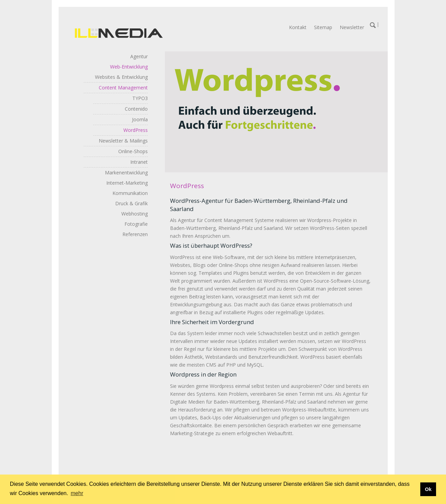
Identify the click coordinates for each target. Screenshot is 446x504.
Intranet (139, 162)
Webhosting (135, 214)
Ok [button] (428, 489)
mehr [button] (77, 493)
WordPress (136, 130)
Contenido (136, 109)
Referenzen (135, 234)
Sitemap (323, 27)
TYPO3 (140, 98)
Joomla (140, 119)
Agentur (139, 56)
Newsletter (352, 27)
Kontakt (298, 27)
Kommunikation (130, 193)
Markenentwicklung (126, 173)
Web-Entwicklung (129, 67)
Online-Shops (133, 151)
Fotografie (136, 224)
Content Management (123, 88)
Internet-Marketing (127, 183)
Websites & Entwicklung (121, 77)
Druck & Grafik (131, 203)
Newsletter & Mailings (123, 141)
